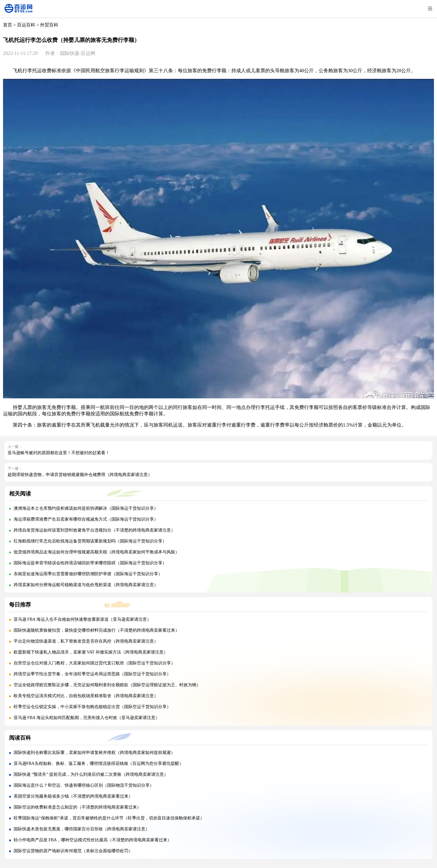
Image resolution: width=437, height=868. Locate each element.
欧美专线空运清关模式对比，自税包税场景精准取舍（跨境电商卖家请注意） (86, 696)
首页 (8, 25)
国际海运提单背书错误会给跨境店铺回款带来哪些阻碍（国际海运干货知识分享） (90, 563)
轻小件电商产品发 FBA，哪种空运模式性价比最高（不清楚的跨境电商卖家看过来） (93, 840)
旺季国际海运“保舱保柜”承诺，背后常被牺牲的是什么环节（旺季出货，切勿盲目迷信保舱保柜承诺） (109, 818)
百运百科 (26, 25)
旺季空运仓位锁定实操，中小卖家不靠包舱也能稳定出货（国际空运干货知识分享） (92, 707)
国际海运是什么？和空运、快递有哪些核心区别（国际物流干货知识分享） (84, 785)
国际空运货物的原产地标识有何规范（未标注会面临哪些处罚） (73, 851)
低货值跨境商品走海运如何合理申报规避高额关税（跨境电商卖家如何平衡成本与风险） (97, 552)
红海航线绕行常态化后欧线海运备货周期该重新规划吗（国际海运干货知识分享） (90, 541)
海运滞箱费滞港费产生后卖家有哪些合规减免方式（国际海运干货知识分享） (86, 519)
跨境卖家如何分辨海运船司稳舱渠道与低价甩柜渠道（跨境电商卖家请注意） (86, 585)
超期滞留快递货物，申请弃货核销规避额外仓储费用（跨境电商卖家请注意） (80, 475)
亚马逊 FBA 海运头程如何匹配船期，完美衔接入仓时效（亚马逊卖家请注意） (87, 718)
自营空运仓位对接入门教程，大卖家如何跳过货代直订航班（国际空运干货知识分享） (94, 663)
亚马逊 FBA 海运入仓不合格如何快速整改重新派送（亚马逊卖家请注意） (82, 619)
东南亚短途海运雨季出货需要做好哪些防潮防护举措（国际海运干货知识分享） (88, 574)
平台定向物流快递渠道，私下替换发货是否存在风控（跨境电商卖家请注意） (86, 641)
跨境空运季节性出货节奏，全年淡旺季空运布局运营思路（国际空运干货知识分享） (92, 674)
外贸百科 (49, 25)
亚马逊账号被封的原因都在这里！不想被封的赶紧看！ (59, 453)
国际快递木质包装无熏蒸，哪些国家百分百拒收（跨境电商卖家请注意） (82, 829)
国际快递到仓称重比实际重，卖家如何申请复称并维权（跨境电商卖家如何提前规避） (94, 753)
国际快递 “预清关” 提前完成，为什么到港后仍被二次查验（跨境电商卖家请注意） (91, 774)
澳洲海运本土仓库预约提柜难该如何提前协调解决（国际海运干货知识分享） (86, 508)
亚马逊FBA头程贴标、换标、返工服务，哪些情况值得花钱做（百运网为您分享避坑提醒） (98, 763)
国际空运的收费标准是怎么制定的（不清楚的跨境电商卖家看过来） (77, 807)
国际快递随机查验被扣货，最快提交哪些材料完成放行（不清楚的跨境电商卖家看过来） (97, 630)
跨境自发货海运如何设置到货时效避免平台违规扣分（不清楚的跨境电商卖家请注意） (94, 530)
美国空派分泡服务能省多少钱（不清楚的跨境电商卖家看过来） (73, 796)
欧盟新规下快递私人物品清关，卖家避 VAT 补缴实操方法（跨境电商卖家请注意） (91, 652)
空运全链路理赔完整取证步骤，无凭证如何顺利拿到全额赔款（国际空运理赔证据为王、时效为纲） (107, 685)
